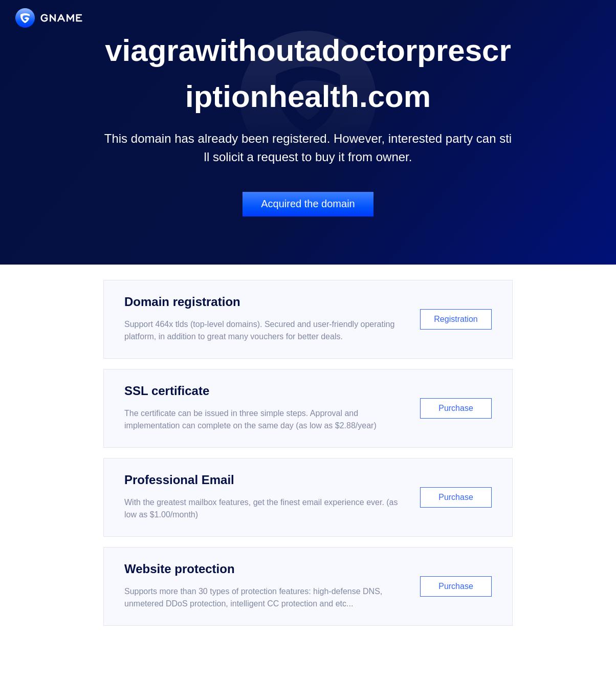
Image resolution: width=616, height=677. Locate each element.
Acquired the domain (308, 204)
